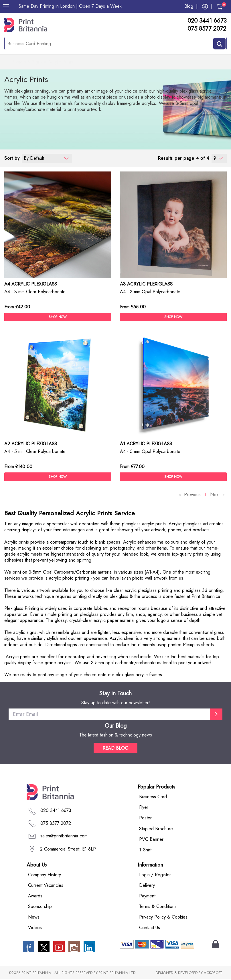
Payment (147, 896)
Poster (145, 818)
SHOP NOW (58, 317)
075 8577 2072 (207, 29)
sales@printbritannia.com (64, 836)
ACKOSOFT (213, 973)
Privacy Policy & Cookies (163, 917)
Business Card (153, 797)
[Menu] (6, 6)
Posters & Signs (27, 62)
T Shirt (145, 850)
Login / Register (155, 875)
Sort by (12, 158)
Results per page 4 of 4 (183, 158)
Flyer (144, 808)
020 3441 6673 (207, 21)
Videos (35, 928)
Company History (45, 875)
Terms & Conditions (158, 907)
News (34, 917)
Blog (189, 6)
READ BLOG (115, 749)
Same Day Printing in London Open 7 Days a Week (70, 6)
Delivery (147, 886)
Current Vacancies (46, 886)
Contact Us (150, 928)
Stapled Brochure (156, 829)
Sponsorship (40, 907)
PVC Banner (151, 840)
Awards (35, 896)
